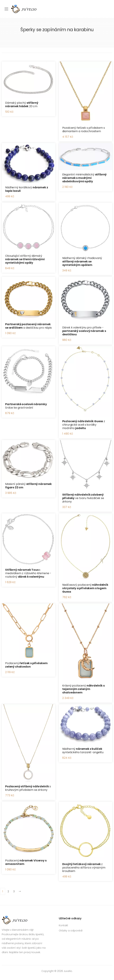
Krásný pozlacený (83, 689)
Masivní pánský (28, 486)
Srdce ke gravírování (26, 406)
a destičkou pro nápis (28, 326)
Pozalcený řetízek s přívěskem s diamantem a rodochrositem (84, 130)
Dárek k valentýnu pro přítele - (84, 331)
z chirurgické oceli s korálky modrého (84, 425)
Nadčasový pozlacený (85, 588)
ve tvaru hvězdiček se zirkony (83, 498)
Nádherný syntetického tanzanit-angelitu (83, 751)
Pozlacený (26, 665)
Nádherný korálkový (27, 189)
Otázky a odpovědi (71, 931)
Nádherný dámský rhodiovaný (82, 261)
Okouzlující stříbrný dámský (25, 259)
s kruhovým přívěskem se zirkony (28, 788)
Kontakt (63, 925)
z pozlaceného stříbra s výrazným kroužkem (84, 868)
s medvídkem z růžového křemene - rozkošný (28, 573)
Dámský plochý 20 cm (22, 105)
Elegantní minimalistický (85, 178)
